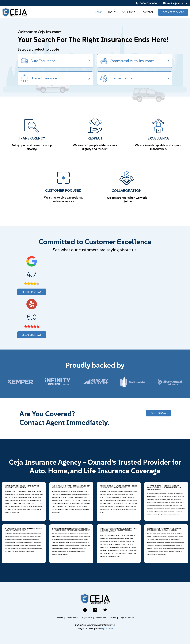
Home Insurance (55, 78)
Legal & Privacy (127, 618)
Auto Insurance (55, 61)
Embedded (102, 618)
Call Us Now (158, 413)
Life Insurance (135, 78)
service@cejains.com (176, 3)
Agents (61, 618)
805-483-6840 (146, 3)
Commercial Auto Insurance (135, 61)
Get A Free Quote (173, 12)
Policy (114, 618)
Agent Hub (88, 618)
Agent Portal (73, 618)
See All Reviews (32, 292)
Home (98, 12)
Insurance (128, 12)
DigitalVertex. (107, 628)
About (112, 12)
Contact (148, 12)
